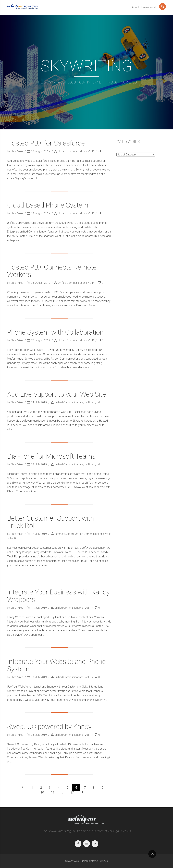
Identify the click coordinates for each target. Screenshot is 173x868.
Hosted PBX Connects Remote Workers (52, 271)
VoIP (91, 151)
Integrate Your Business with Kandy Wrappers (58, 596)
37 (72, 792)
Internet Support (64, 534)
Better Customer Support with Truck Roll (51, 522)
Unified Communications (72, 151)
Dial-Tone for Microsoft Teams (51, 456)
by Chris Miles (15, 151)
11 (53, 792)
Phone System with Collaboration (55, 332)
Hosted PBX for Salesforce (46, 143)
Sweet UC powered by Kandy (49, 727)
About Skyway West (144, 7)
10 (42, 792)
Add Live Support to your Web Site (57, 394)
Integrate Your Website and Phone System (56, 665)
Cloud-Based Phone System (48, 205)
